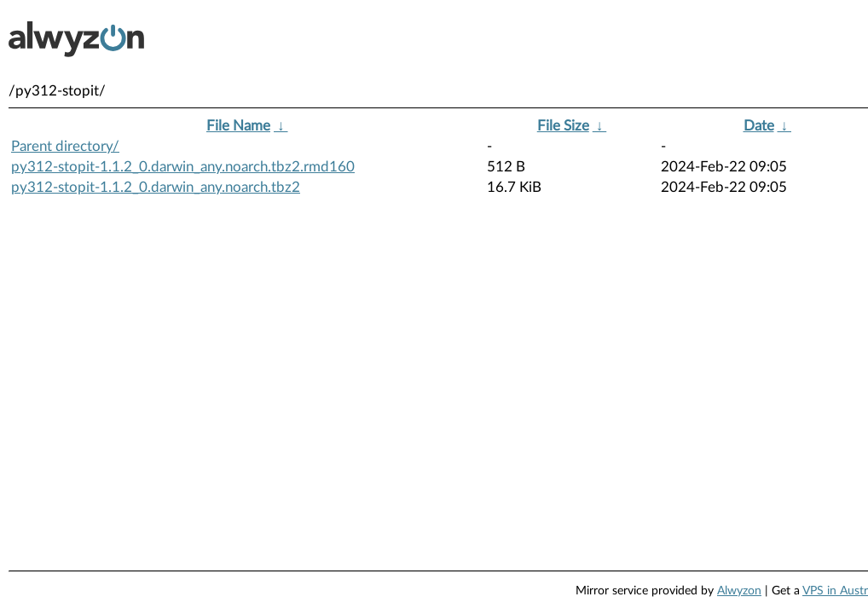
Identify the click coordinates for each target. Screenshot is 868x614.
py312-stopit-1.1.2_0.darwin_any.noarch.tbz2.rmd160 (183, 167)
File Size (563, 126)
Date (759, 126)
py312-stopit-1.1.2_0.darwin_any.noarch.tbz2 (156, 187)
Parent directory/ (65, 146)
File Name (238, 126)
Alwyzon (739, 591)
